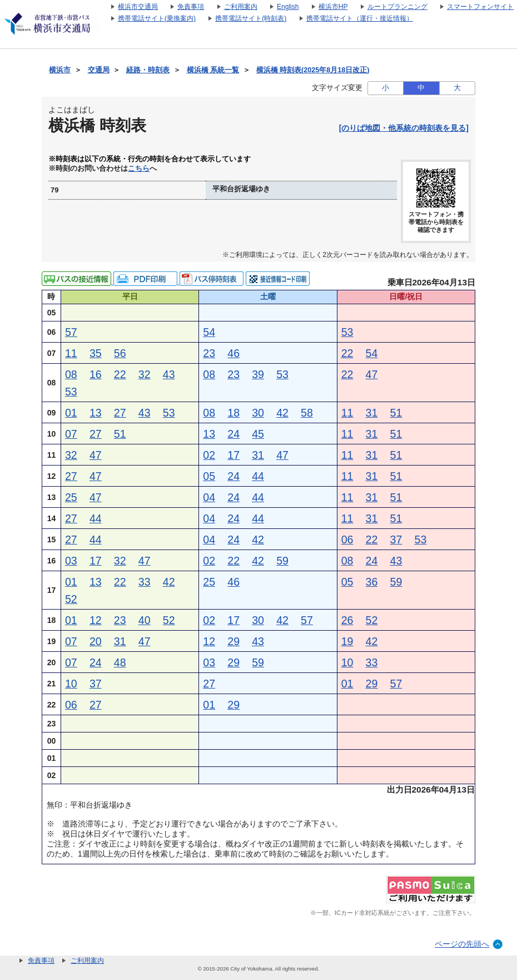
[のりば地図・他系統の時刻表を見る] (404, 128)
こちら (139, 169)
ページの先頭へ (462, 944)
